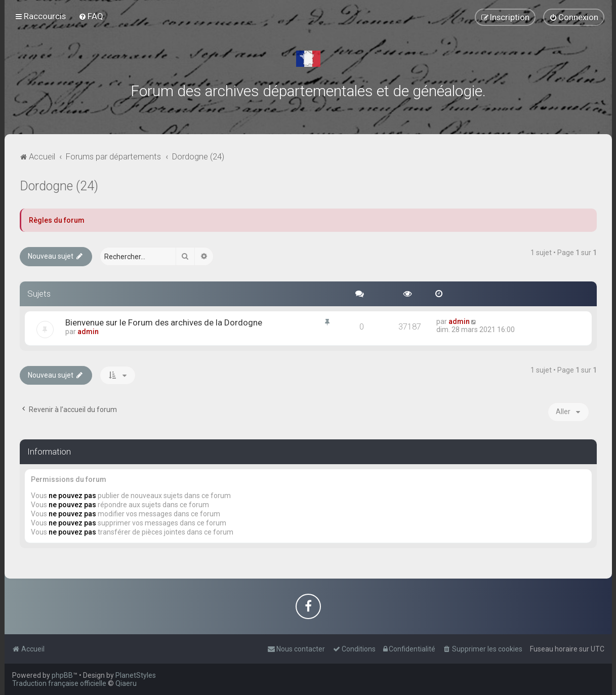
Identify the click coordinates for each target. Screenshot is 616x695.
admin (88, 332)
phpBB (62, 675)
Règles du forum (57, 220)
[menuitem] (91, 16)
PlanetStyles (136, 675)
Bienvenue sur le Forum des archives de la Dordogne (164, 322)
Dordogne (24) (59, 186)
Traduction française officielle (59, 683)
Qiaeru (126, 683)
